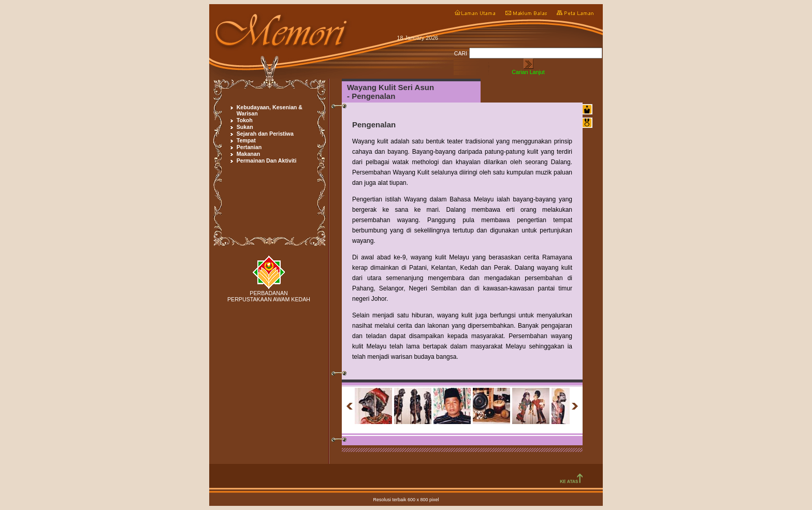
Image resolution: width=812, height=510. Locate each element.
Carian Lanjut (528, 72)
